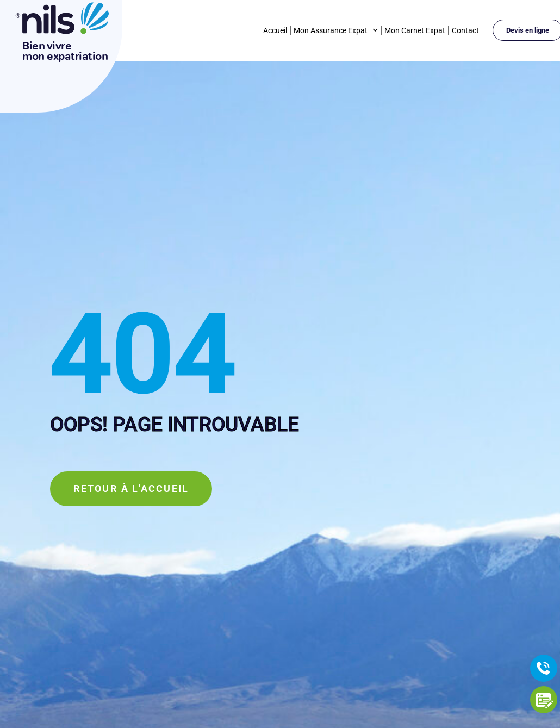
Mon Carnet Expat (415, 30)
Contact (465, 30)
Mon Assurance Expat (336, 30)
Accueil (275, 30)
